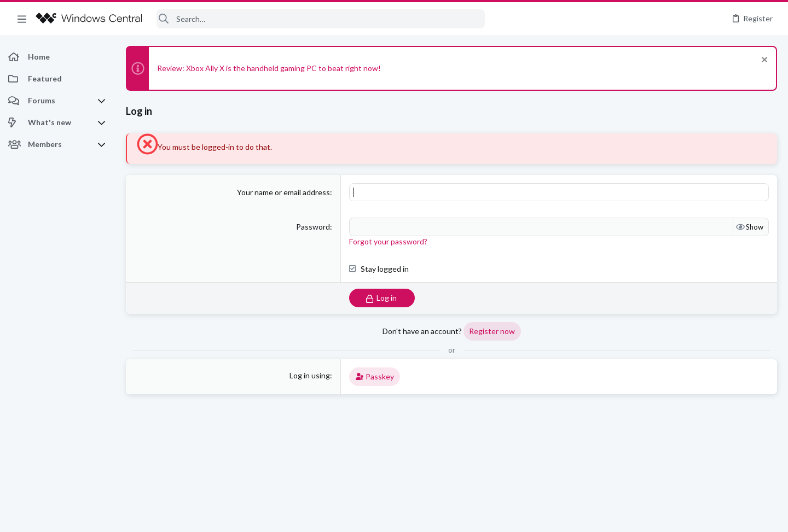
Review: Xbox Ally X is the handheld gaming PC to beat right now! (269, 68)
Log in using (310, 375)
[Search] (321, 19)
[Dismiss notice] (763, 61)
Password (313, 227)
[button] (22, 19)
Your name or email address (283, 192)
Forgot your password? (388, 241)
